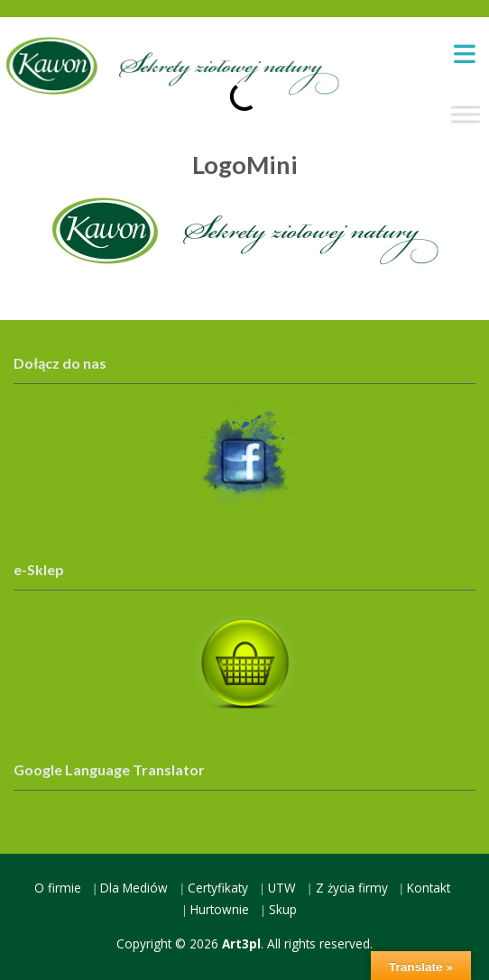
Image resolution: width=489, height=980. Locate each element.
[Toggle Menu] (466, 114)
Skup (283, 909)
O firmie (58, 888)
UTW (282, 888)
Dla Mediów (134, 888)
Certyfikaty (218, 888)
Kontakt (429, 888)
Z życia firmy (352, 888)
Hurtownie (220, 909)
